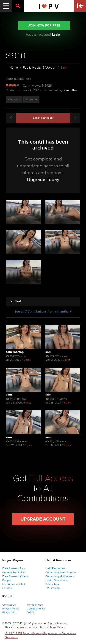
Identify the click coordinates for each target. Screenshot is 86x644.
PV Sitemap (53, 588)
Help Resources (55, 568)
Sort (16, 301)
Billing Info (9, 612)
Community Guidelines (60, 576)
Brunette (31, 100)
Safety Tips (52, 584)
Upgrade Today (43, 180)
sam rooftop (15, 352)
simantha (70, 90)
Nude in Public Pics (14, 572)
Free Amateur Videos (15, 576)
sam (49, 352)
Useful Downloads (57, 580)
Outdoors (14, 100)
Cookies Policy (36, 609)
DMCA (31, 612)
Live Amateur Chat (14, 584)
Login (56, 35)
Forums (7, 588)
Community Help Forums (61, 572)
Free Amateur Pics (14, 568)
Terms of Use (35, 605)
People (7, 580)
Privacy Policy (11, 609)
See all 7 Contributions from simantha (43, 311)
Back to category (43, 118)
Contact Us (9, 605)
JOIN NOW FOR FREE (44, 25)
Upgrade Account (43, 519)
